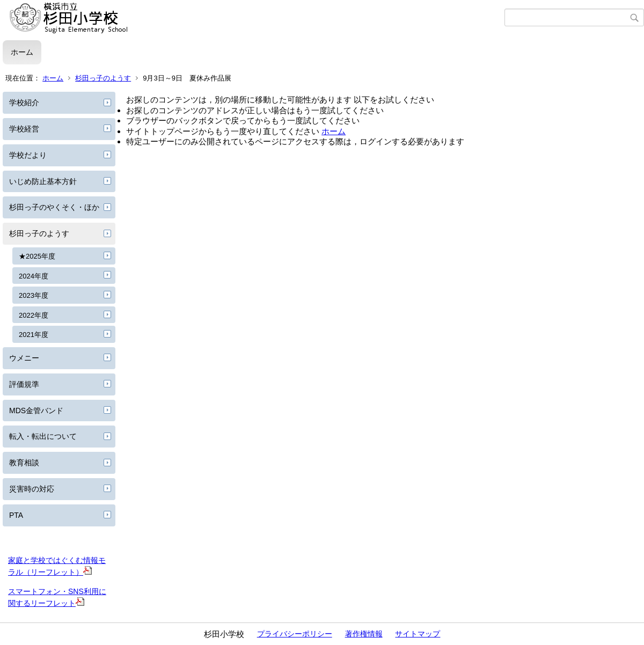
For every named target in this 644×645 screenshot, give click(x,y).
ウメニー (24, 358)
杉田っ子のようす (103, 78)
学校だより (28, 155)
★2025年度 (37, 256)
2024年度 (34, 276)
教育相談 (24, 463)
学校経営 (24, 129)
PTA (16, 515)
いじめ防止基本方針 (43, 181)
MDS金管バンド (36, 411)
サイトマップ (418, 634)
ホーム (22, 52)
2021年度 (34, 335)
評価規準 (24, 384)
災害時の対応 (32, 489)
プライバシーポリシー (295, 634)
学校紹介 (24, 102)
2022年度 (34, 315)
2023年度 (34, 295)
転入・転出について (43, 436)
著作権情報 (364, 634)
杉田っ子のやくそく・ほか (54, 207)
